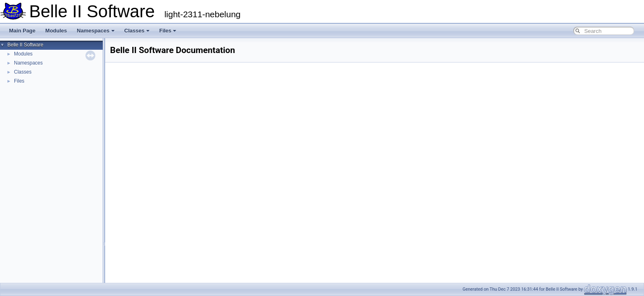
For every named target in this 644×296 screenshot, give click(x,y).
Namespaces (96, 31)
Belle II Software (25, 45)
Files (168, 31)
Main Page (22, 31)
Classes (137, 31)
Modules (56, 31)
